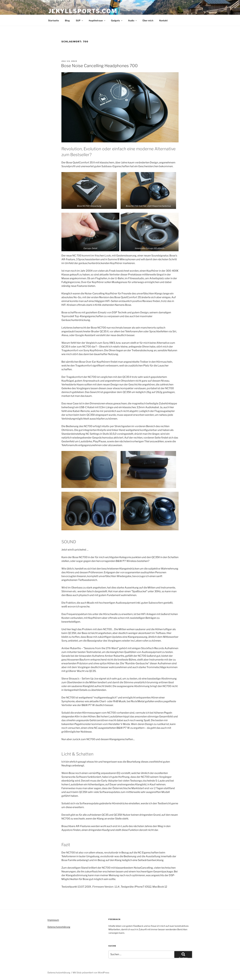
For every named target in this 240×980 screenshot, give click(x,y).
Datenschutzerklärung (59, 927)
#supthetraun (97, 20)
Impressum (53, 920)
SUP (80, 20)
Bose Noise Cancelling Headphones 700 (99, 66)
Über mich (148, 20)
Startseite (54, 20)
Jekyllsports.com (83, 11)
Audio (133, 20)
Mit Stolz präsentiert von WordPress (91, 972)
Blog (67, 20)
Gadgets (117, 20)
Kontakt (163, 20)
